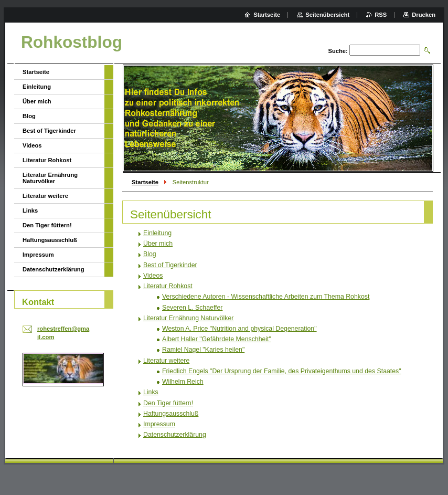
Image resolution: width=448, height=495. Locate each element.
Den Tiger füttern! (168, 403)
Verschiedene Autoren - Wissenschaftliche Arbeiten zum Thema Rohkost (266, 297)
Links (151, 392)
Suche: (338, 51)
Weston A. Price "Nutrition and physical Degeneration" (239, 329)
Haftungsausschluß (171, 414)
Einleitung (157, 233)
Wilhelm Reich (183, 382)
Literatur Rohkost (168, 286)
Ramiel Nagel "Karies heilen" (203, 350)
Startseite (145, 182)
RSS (381, 15)
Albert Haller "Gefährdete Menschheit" (217, 339)
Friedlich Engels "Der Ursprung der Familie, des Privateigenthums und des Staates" (282, 371)
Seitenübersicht (327, 15)
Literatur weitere (166, 361)
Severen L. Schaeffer (192, 308)
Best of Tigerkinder (170, 265)
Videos (153, 276)
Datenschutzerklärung (175, 435)
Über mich (158, 244)
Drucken (424, 15)
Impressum (159, 424)
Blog (150, 254)
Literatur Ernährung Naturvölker (188, 318)
